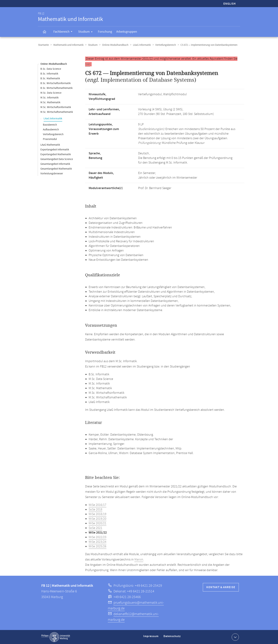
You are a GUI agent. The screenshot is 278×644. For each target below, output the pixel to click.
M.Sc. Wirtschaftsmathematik (57, 112)
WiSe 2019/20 (98, 519)
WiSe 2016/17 (98, 505)
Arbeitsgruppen (127, 32)
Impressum (151, 638)
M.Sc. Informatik (49, 97)
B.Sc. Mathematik (50, 78)
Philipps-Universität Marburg (56, 637)
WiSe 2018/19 (98, 514)
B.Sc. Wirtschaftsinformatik (55, 83)
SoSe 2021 (95, 528)
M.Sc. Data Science (51, 93)
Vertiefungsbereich (164, 45)
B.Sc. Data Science (51, 69)
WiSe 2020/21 (98, 523)
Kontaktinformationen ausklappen (235, 637)
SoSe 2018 (95, 509)
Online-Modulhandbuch (114, 45)
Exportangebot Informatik (55, 149)
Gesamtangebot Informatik (55, 164)
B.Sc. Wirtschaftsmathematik (56, 88)
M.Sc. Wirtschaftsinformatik (56, 107)
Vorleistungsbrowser (52, 173)
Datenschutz (173, 638)
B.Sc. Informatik (49, 74)
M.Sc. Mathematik (50, 102)
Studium (87, 32)
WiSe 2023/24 (98, 542)
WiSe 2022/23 (98, 537)
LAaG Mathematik (50, 145)
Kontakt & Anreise (221, 587)
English (230, 4)
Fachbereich (64, 32)
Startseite (43, 45)
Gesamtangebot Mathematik (56, 169)
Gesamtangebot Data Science (57, 159)
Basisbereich (50, 125)
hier (88, 64)
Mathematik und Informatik (68, 45)
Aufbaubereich (51, 129)
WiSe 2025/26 (98, 546)
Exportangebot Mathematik (56, 154)
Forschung (105, 32)
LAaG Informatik (140, 45)
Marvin (139, 559)
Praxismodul (50, 139)
